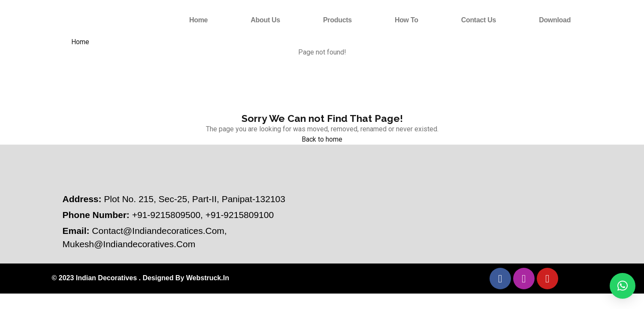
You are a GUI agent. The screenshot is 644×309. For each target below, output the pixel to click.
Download (555, 20)
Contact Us (479, 20)
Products (337, 20)
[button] (623, 286)
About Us (265, 20)
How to (407, 20)
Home (198, 20)
